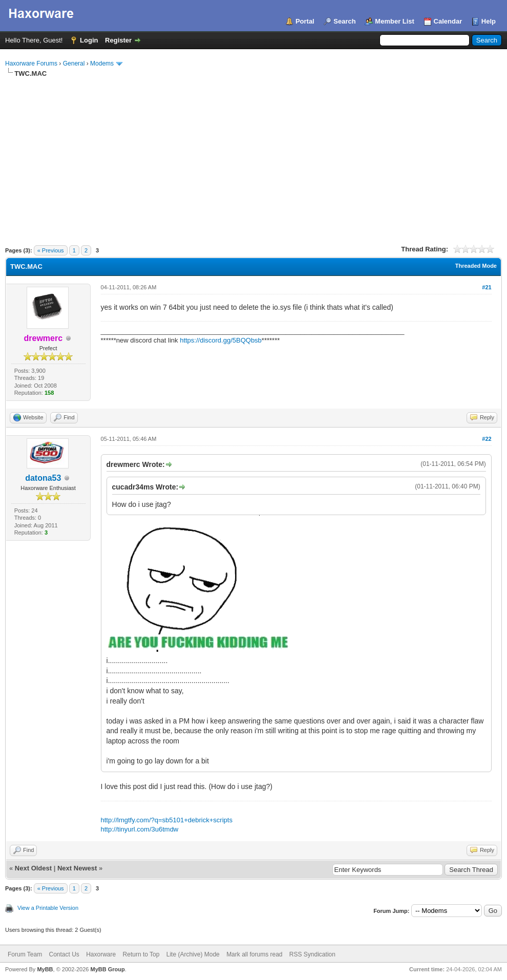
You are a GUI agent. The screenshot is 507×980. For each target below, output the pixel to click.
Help (489, 21)
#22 (487, 439)
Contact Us (64, 954)
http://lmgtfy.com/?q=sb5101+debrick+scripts (167, 820)
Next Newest (77, 868)
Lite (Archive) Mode (193, 954)
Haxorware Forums (31, 63)
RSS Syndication (312, 954)
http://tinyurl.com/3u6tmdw (140, 829)
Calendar (448, 21)
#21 (487, 287)
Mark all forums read (254, 954)
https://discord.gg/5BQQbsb (221, 340)
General (74, 63)
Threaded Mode (476, 266)
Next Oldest (33, 868)
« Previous (51, 250)
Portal (305, 21)
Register (118, 40)
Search (344, 21)
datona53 (43, 478)
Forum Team (25, 954)
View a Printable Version (48, 908)
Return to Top (141, 954)
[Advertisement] (253, 155)
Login (89, 40)
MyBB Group (107, 969)
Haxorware (101, 954)
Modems (102, 63)
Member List (395, 21)
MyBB (45, 969)
